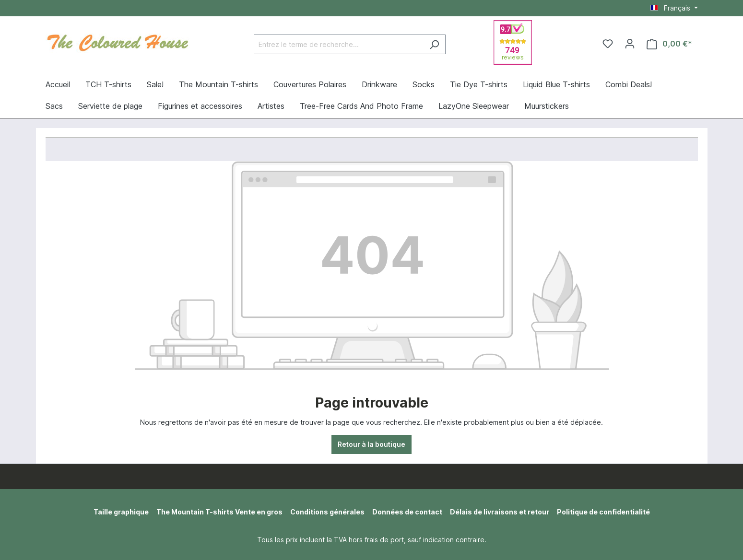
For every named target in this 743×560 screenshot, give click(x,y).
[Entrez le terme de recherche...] (339, 44)
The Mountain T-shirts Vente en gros (219, 512)
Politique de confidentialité (603, 512)
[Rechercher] (434, 44)
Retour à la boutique (371, 444)
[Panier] (669, 44)
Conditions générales (327, 512)
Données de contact (407, 512)
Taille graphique (121, 512)
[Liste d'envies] (608, 44)
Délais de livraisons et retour (500, 512)
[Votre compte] (630, 44)
